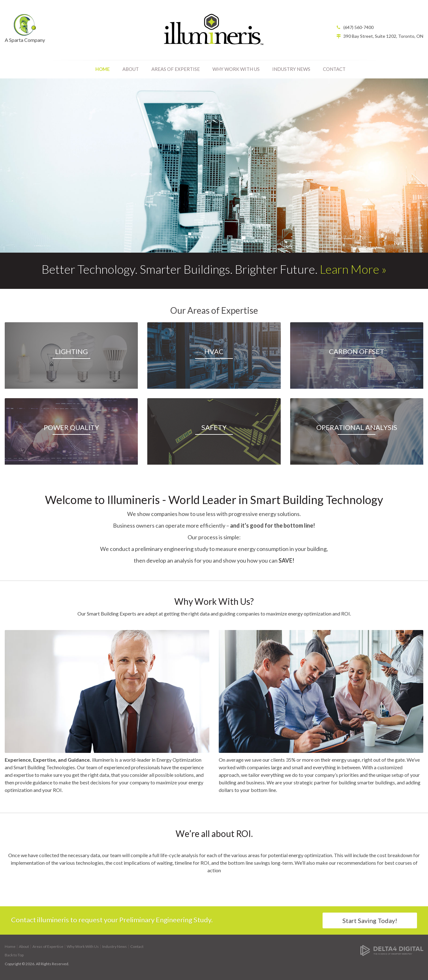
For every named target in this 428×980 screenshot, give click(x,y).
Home (103, 69)
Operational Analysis (357, 427)
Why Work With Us (236, 69)
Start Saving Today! (370, 920)
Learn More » (353, 269)
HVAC (214, 351)
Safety (214, 427)
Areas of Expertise (176, 69)
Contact (334, 69)
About (131, 69)
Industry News (291, 69)
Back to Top (14, 955)
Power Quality (71, 427)
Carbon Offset (357, 351)
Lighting (71, 351)
